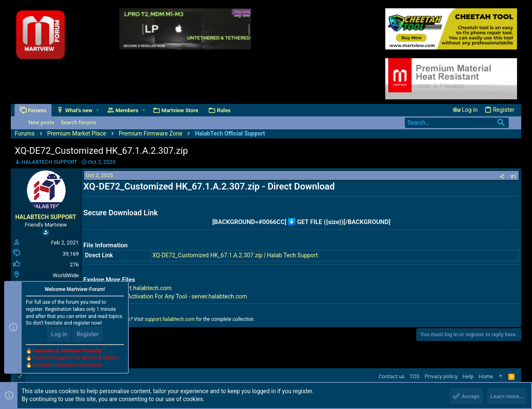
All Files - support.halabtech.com (129, 288)
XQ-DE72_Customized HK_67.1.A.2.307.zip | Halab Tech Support (235, 255)
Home (486, 376)
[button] (98, 110)
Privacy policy (441, 376)
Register (87, 335)
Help (468, 376)
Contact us (392, 376)
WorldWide (66, 275)
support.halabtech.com (170, 319)
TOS (414, 376)
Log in (59, 335)
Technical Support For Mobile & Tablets (75, 359)
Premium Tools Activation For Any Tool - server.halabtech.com (167, 296)
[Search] (457, 123)
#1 (514, 176)
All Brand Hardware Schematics (67, 366)
